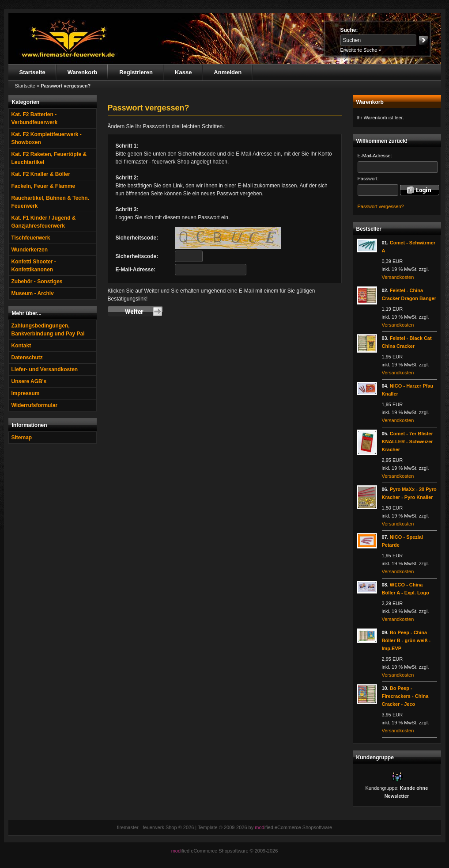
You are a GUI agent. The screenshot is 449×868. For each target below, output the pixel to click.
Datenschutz (27, 358)
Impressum (26, 393)
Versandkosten (398, 277)
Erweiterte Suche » (361, 50)
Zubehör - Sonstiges (37, 282)
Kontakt (21, 346)
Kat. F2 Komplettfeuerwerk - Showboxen (47, 138)
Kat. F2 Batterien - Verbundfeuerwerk (35, 118)
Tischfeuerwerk (31, 238)
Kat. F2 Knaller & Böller (41, 174)
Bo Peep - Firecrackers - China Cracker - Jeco (405, 696)
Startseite (32, 72)
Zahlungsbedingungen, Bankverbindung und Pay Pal (48, 330)
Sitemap (22, 438)
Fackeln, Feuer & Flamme (43, 186)
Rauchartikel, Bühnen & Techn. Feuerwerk (50, 202)
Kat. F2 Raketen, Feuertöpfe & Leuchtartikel (49, 158)
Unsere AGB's (29, 381)
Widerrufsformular (35, 405)
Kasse (183, 72)
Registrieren (136, 72)
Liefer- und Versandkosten (45, 369)
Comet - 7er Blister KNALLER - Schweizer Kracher (407, 442)
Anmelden (228, 72)
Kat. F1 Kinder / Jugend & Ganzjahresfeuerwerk (44, 222)
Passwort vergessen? (381, 206)
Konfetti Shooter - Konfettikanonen (34, 266)
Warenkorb (82, 72)
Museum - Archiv (33, 293)
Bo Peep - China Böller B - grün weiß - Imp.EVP (406, 640)
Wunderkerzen (30, 250)
